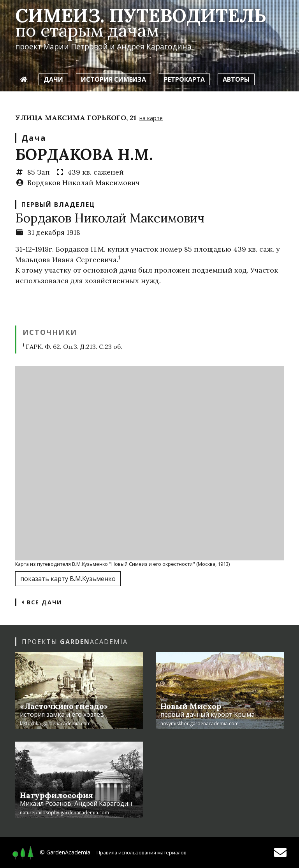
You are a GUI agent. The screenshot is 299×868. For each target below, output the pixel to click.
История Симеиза (113, 79)
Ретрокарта (184, 79)
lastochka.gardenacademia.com (55, 724)
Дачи (53, 79)
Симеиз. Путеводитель (141, 15)
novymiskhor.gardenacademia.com (200, 724)
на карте (151, 118)
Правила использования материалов (142, 852)
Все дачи (42, 602)
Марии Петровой (76, 46)
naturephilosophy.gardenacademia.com (64, 813)
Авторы (236, 79)
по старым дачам (87, 30)
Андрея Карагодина (154, 46)
